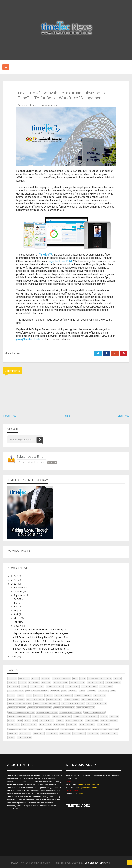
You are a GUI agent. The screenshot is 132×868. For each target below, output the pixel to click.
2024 (14, 576)
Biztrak (35, 678)
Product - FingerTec (83, 695)
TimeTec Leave (103, 725)
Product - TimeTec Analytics (20, 704)
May (16, 610)
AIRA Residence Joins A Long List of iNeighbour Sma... (41, 637)
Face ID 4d (12, 683)
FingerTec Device (60, 683)
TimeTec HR (72, 725)
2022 (14, 584)
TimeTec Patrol (52, 729)
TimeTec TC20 (39, 733)
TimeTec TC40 (65, 733)
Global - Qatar (106, 687)
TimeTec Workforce (109, 733)
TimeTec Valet (79, 733)
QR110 (20, 721)
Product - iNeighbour (36, 699)
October (18, 591)
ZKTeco (11, 737)
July (16, 603)
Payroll (49, 695)
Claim (83, 678)
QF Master (114, 716)
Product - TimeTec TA (41, 716)
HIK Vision (55, 691)
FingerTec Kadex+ (113, 683)
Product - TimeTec (72, 699)
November (20, 588)
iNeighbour (103, 691)
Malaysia (38, 695)
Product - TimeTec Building (73, 704)
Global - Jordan (72, 687)
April (16, 614)
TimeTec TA (13, 733)
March (17, 618)
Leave (29, 695)
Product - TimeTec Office (47, 712)
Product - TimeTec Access (92, 699)
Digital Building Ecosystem (100, 678)
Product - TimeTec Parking (71, 712)
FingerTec (46, 683)
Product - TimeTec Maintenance (21, 712)
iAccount (91, 691)
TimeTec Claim (45, 725)
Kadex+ (21, 695)
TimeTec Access (92, 721)
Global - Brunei (37, 687)
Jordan (11, 695)
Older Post (123, 416)
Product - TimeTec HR (17, 708)
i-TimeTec (73, 691)
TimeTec (60, 721)
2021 (14, 656)
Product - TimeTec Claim (97, 704)
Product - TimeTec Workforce (86, 716)
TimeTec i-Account (87, 725)
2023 (14, 580)
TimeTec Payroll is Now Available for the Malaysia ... (41, 629)
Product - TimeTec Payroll (19, 716)
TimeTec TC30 (52, 733)
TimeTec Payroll (67, 729)
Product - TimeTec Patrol (94, 712)
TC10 (35, 721)
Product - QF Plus (54, 699)
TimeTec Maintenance (17, 729)
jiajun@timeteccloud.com (30, 339)
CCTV (75, 678)
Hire (64, 691)
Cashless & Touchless (61, 678)
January (18, 626)
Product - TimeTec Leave (64, 708)
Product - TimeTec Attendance (47, 704)
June (16, 607)
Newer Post (10, 416)
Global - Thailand (16, 691)
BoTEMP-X (46, 678)
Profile (104, 716)
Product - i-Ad (100, 695)
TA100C (27, 721)
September (20, 595)
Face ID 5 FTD (34, 683)
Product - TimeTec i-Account (40, 708)
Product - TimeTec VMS (62, 716)
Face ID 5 (23, 683)
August (18, 599)
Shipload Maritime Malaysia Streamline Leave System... (42, 633)
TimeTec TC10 (25, 733)
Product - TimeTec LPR (86, 708)
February (19, 622)
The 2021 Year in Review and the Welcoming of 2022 (41, 645)
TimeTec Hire (59, 725)
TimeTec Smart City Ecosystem (105, 729)
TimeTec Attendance (109, 721)
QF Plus (11, 721)
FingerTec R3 (13, 687)
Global (25, 687)
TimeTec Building (29, 725)
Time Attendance (47, 721)
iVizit (113, 691)
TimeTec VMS (93, 733)
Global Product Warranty (37, 691)
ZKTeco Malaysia (24, 737)
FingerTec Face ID (77, 683)
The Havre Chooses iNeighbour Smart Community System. (44, 652)
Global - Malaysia (89, 687)
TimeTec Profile (84, 729)
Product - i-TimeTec (16, 699)
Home (67, 416)
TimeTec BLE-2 (14, 725)
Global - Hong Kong (55, 687)
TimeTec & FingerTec (74, 721)
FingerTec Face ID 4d (60, 261)
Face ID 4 (117, 678)
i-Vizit (82, 691)
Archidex (12, 678)
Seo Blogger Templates (97, 863)
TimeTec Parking (36, 729)
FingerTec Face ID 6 (95, 683)
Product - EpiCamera (63, 695)
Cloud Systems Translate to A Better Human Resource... (43, 641)
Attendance (24, 678)
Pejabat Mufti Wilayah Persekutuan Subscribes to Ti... (41, 649)
